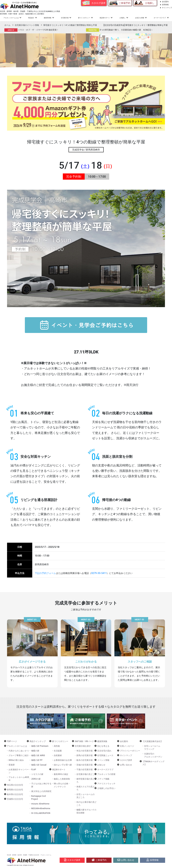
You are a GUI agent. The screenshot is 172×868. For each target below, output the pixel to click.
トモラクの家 (37, 774)
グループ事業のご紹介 (19, 755)
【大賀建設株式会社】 (153, 741)
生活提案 (58, 751)
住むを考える (103, 746)
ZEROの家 (36, 779)
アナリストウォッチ (106, 784)
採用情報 (165, 5)
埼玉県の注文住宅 (15, 785)
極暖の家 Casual (39, 765)
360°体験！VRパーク (84, 741)
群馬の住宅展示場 (84, 755)
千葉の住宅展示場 (84, 770)
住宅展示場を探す (83, 746)
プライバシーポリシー (130, 751)
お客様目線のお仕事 (63, 760)
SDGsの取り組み (16, 760)
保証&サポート (59, 770)
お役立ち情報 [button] (140, 18)
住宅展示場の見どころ (87, 774)
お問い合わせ (126, 765)
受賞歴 (12, 765)
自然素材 (58, 755)
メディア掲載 (103, 779)
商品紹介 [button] (31, 18)
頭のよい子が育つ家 (63, 765)
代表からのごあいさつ (19, 751)
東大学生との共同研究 (41, 791)
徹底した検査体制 (62, 779)
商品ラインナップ (38, 741)
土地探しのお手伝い (106, 788)
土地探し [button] (122, 18)
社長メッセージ (127, 746)
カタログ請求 (98, 3)
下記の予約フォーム (45, 573)
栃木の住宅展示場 (84, 760)
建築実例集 (48, 18)
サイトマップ (167, 8)
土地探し (150, 3)
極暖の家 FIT (37, 760)
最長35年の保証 (61, 774)
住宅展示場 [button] (65, 18)
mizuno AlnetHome (40, 804)
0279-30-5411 (99, 573)
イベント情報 (103, 760)
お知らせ (101, 765)
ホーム (7, 25)
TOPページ (12, 741)
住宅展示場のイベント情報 (27, 25)
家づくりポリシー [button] (84, 18)
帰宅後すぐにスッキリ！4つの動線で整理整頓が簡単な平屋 (70, 25)
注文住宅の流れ (104, 751)
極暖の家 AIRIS (38, 755)
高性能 (57, 746)
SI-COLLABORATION (41, 813)
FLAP (34, 770)
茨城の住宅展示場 (84, 765)
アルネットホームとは (17, 746)
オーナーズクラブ (105, 770)
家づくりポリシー (60, 741)
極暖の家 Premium (40, 746)
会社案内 (165, 2)
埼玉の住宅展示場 (84, 751)
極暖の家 (35, 751)
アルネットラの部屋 (106, 774)
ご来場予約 (124, 3)
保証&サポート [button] (105, 18)
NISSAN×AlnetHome (41, 808)
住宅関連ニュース (105, 755)
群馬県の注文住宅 (15, 790)
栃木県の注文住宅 (15, 794)
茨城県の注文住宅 (15, 799)
